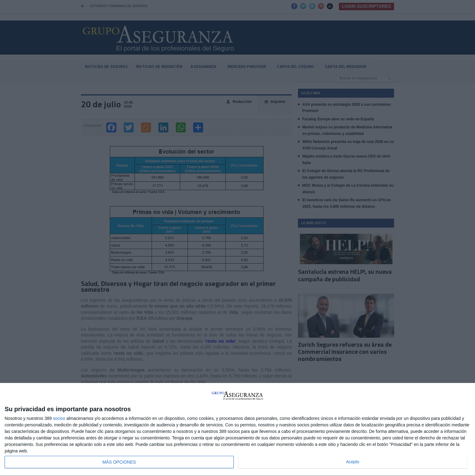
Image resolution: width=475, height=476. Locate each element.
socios (59, 418)
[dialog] (238, 430)
